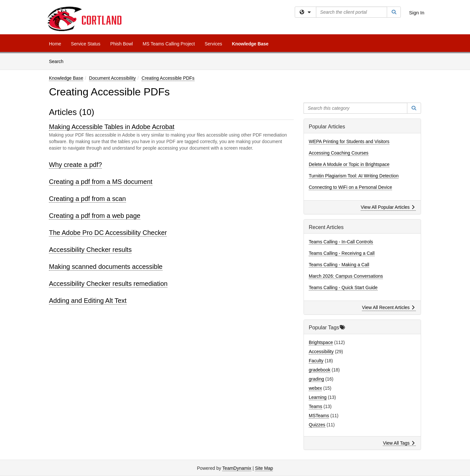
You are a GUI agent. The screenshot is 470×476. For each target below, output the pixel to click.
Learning (318, 397)
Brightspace (321, 342)
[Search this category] (355, 108)
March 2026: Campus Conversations (346, 276)
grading (316, 379)
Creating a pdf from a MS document (101, 182)
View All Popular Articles (388, 207)
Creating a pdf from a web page (95, 216)
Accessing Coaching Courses (339, 153)
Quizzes (317, 425)
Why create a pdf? (75, 165)
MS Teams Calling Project (169, 44)
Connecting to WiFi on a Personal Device (350, 187)
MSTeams (319, 416)
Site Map (264, 468)
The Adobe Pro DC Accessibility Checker (108, 233)
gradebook (320, 370)
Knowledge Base (250, 44)
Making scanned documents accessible (106, 267)
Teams (315, 406)
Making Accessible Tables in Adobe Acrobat (112, 127)
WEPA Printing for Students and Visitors (349, 141)
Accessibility (321, 352)
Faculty (316, 361)
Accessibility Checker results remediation (108, 284)
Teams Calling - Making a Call (339, 265)
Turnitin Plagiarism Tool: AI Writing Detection (354, 176)
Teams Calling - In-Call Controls (341, 242)
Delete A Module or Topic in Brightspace (349, 164)
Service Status (86, 44)
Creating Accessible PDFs (168, 78)
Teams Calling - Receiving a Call (342, 253)
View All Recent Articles (388, 307)
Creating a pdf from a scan (87, 199)
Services (213, 44)
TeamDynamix (237, 468)
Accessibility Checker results (90, 250)
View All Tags (399, 443)
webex (315, 388)
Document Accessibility (112, 78)
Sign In (417, 13)
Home (55, 44)
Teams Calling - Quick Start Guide (343, 287)
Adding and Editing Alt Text (88, 301)
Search (59, 61)
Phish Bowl (122, 44)
